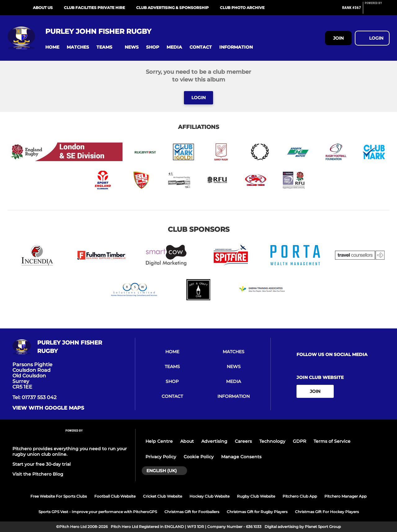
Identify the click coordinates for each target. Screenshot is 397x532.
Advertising (214, 441)
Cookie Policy (199, 457)
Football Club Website (115, 496)
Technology (272, 441)
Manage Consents (241, 457)
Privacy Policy (161, 457)
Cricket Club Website (163, 496)
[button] (52, 47)
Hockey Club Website (210, 496)
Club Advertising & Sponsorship (172, 8)
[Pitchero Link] (377, 10)
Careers (243, 441)
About (187, 441)
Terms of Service (332, 441)
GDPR (299, 441)
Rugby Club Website (256, 496)
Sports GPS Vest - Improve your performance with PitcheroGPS (98, 512)
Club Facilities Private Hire (94, 8)
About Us (43, 8)
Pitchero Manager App (346, 496)
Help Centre (159, 441)
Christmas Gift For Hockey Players (327, 512)
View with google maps (48, 408)
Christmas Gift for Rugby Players (257, 512)
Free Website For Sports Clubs (59, 496)
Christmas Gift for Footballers (192, 512)
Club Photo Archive (242, 8)
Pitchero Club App (300, 496)
